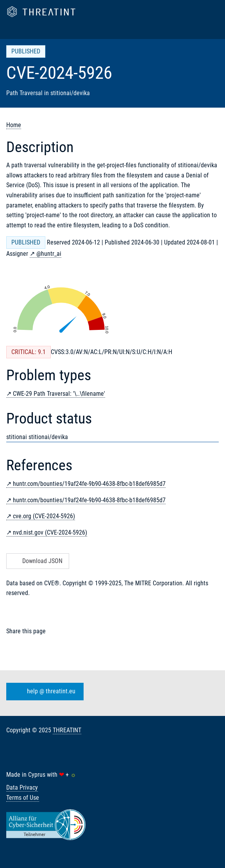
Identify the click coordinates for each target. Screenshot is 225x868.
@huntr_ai (49, 254)
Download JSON (37, 561)
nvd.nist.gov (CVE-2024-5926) (50, 532)
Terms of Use (23, 798)
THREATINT (67, 730)
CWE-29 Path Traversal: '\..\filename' (59, 394)
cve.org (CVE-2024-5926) (44, 516)
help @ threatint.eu (43, 692)
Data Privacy (22, 787)
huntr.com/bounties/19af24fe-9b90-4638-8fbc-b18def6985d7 (89, 484)
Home (14, 125)
